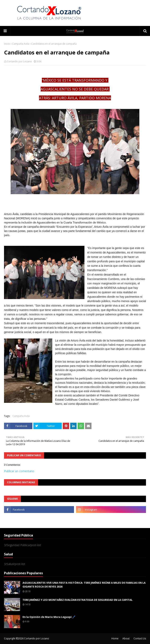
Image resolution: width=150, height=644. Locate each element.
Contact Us (140, 638)
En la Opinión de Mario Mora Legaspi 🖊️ (49, 617)
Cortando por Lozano (19, 61)
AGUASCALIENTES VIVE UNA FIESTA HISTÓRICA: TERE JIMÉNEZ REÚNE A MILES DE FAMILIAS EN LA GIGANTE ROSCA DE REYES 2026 (84, 585)
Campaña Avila (21, 44)
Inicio (7, 44)
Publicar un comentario (19, 471)
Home (115, 638)
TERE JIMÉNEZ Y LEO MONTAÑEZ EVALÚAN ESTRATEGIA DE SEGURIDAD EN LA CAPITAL (78, 600)
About (126, 638)
